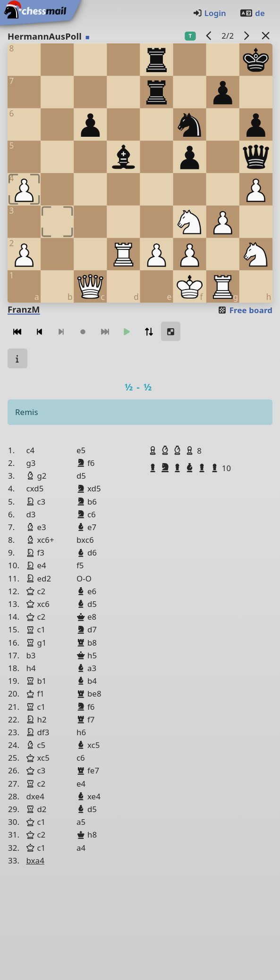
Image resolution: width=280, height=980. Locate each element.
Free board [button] (245, 310)
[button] (154, 450)
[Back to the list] (266, 36)
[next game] (246, 36)
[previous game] (209, 36)
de (252, 13)
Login (209, 13)
